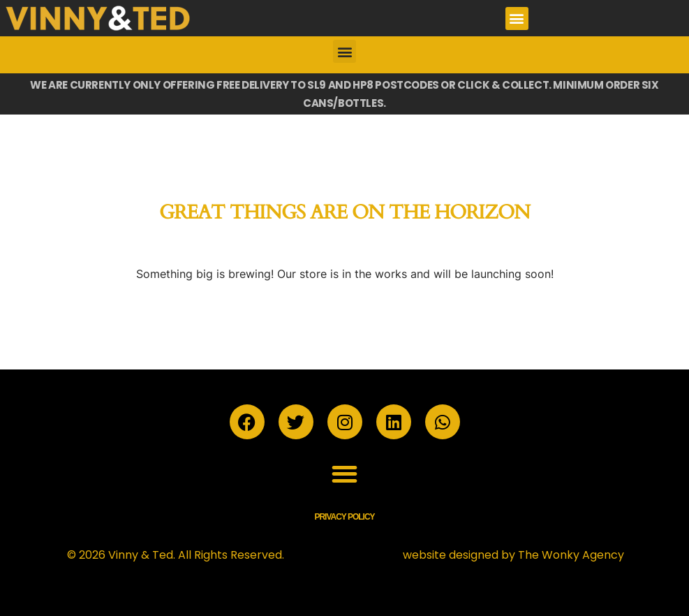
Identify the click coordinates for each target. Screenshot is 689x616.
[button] (517, 19)
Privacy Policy (344, 517)
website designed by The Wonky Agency (513, 555)
